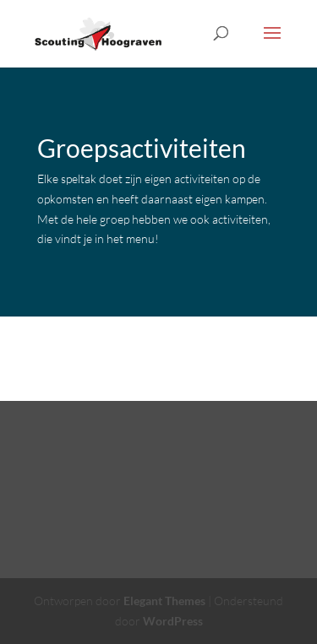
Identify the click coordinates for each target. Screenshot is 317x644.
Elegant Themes (164, 601)
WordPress (173, 621)
